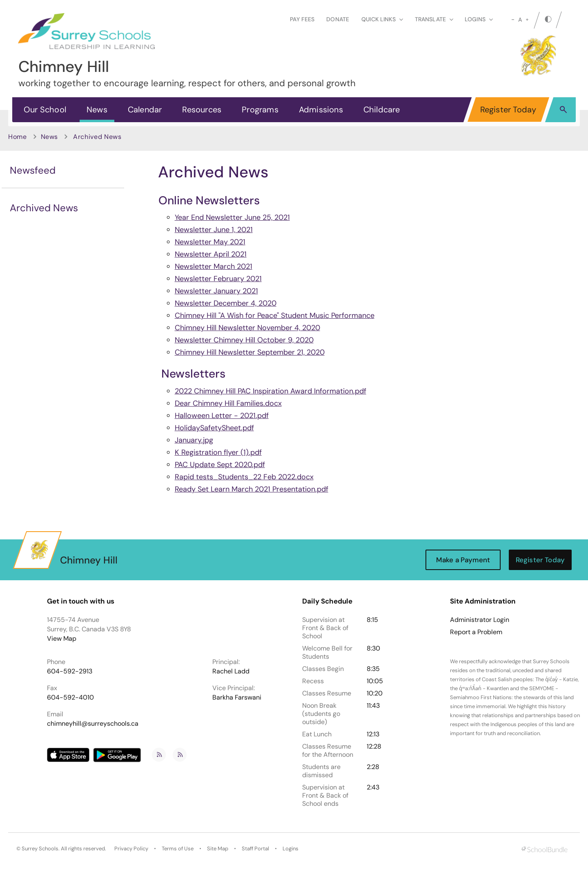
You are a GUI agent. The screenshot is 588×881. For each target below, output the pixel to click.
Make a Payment (463, 560)
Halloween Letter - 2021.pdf (222, 416)
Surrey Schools (40, 849)
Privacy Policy (131, 849)
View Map (62, 638)
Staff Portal (255, 849)
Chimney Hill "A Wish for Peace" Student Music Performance (275, 315)
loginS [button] (479, 19)
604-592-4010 (70, 697)
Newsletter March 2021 (214, 266)
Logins (291, 849)
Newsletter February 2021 (218, 279)
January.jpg (194, 440)
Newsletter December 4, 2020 (226, 303)
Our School (45, 110)
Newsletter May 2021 (210, 242)
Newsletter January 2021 (216, 291)
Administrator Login (480, 620)
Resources (202, 110)
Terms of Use (178, 849)
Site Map (218, 849)
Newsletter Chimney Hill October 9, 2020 (244, 340)
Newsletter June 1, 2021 (214, 230)
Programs (260, 110)
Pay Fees (302, 19)
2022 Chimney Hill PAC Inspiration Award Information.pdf (271, 391)
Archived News (44, 208)
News (97, 110)
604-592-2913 (70, 671)
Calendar (145, 110)
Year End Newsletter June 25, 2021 (232, 217)
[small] (513, 20)
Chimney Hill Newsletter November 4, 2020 (247, 328)
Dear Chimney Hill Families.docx (228, 403)
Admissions (321, 110)
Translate (434, 19)
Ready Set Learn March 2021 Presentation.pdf (252, 489)
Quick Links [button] (382, 19)
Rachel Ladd (231, 671)
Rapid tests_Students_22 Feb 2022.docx (244, 477)
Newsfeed (33, 170)
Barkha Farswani (237, 697)
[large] (527, 20)
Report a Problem (476, 632)
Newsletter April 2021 (211, 254)
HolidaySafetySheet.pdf (214, 428)
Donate (338, 19)
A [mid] (520, 20)
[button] (563, 109)
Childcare (382, 110)
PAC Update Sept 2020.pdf (220, 465)
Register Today (508, 110)
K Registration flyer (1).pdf (218, 452)
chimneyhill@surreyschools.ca (93, 723)
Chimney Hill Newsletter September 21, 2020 (250, 352)
